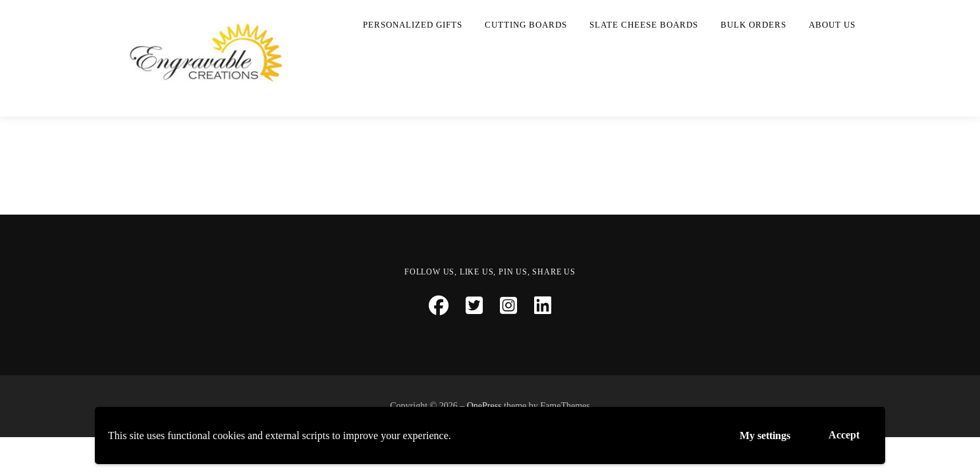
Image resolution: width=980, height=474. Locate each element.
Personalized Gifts (413, 25)
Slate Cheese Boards (644, 25)
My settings (765, 435)
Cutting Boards (526, 25)
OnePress (484, 406)
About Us (832, 25)
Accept (844, 435)
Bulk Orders (753, 25)
